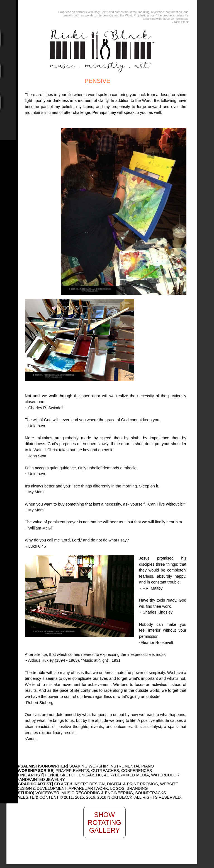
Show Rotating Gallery (104, 822)
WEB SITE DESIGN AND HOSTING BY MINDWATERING (68, 802)
